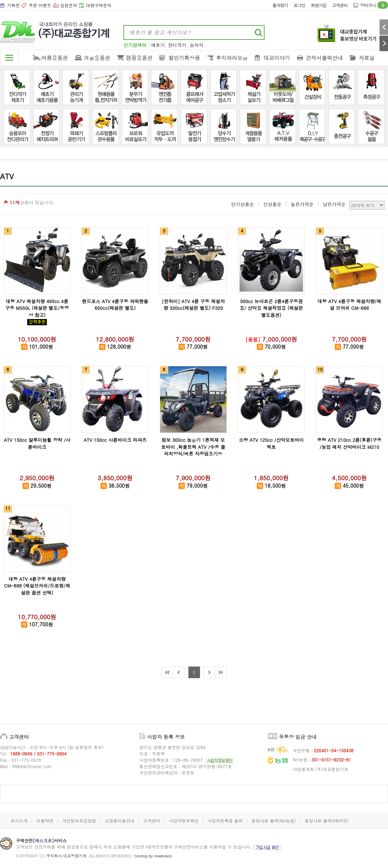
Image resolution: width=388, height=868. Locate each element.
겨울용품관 (97, 58)
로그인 (299, 5)
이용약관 (45, 821)
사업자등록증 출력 (225, 821)
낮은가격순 (334, 204)
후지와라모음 (232, 58)
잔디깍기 (177, 45)
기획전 (13, 5)
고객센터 (340, 5)
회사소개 (19, 821)
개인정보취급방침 (79, 821)
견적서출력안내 (324, 58)
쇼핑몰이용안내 (120, 821)
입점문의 (69, 5)
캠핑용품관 (139, 58)
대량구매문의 (99, 5)
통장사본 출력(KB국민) (327, 821)
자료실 (367, 58)
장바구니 (374, 5)
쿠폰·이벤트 (40, 5)
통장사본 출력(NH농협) (274, 821)
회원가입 (319, 5)
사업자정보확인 (184, 821)
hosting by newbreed (153, 856)
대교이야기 (277, 58)
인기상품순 (242, 204)
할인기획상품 (184, 58)
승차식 (197, 45)
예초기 (158, 45)
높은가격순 (302, 204)
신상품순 (272, 204)
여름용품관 (54, 58)
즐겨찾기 (280, 5)
